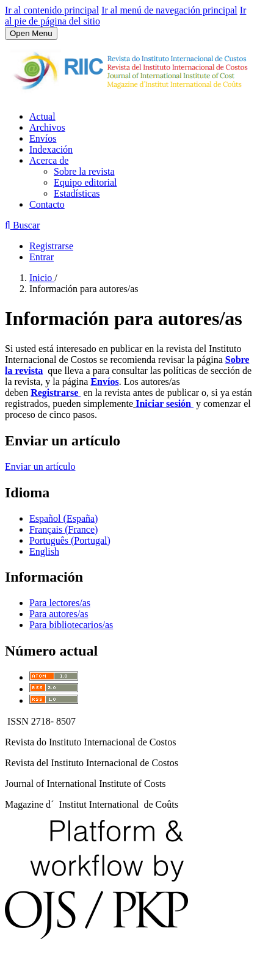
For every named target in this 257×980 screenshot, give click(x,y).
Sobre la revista (84, 171)
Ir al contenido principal (52, 10)
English (44, 551)
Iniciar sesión (165, 404)
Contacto (47, 204)
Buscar (22, 225)
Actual (42, 116)
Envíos (43, 138)
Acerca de (49, 160)
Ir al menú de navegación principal (169, 10)
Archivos (47, 127)
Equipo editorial (85, 182)
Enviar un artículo (40, 466)
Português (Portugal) (70, 540)
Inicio (42, 278)
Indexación (51, 149)
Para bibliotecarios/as (71, 625)
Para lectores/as (60, 603)
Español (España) (63, 518)
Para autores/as (59, 614)
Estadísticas (77, 193)
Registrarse (51, 246)
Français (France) (63, 529)
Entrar (42, 257)
